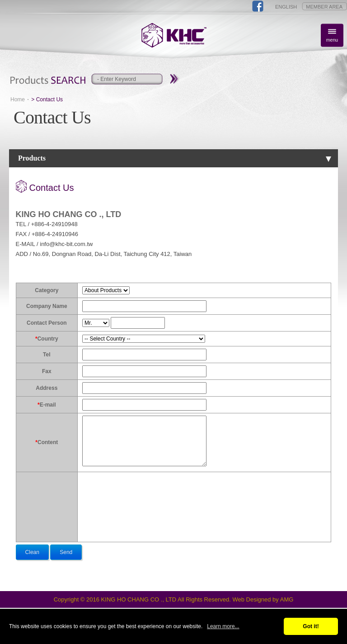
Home (18, 99)
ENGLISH (286, 7)
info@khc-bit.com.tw (66, 244)
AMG (287, 599)
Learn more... (223, 626)
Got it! (311, 626)
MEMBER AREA (324, 7)
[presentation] (119, 507)
